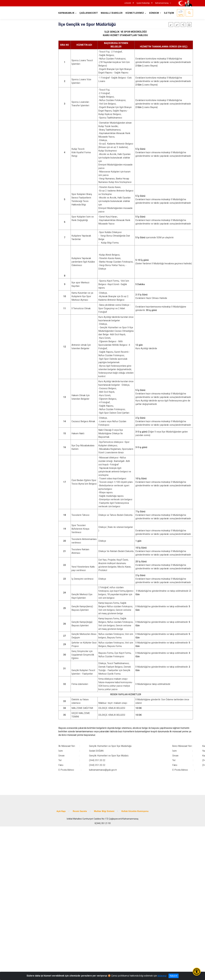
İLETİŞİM (169, 13)
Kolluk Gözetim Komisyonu (135, 811)
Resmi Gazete (80, 811)
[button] (183, 25)
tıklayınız (162, 976)
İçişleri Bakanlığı (143, 3)
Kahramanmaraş (162, 3)
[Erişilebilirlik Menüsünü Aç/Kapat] (197, 972)
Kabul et (174, 976)
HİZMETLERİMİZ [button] (135, 13)
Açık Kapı (61, 811)
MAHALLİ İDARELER (112, 13)
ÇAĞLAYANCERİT (89, 13)
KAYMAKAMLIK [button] (66, 13)
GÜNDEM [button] (154, 13)
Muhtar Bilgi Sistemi (104, 811)
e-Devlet (128, 3)
